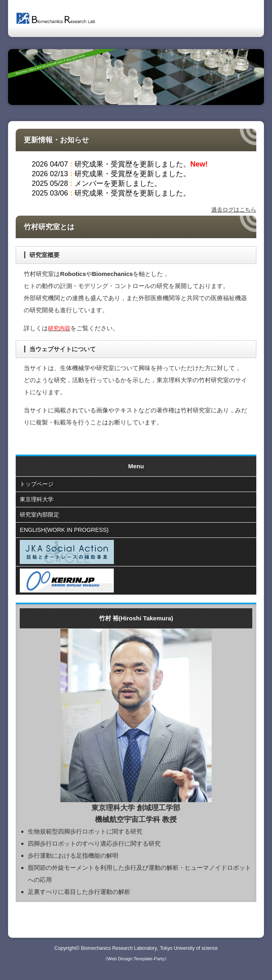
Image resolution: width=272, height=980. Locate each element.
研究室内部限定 (41, 518)
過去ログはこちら (232, 209)
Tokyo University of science (191, 953)
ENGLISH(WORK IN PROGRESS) (66, 534)
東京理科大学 (38, 501)
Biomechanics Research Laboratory (118, 953)
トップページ (38, 485)
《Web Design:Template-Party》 (136, 963)
